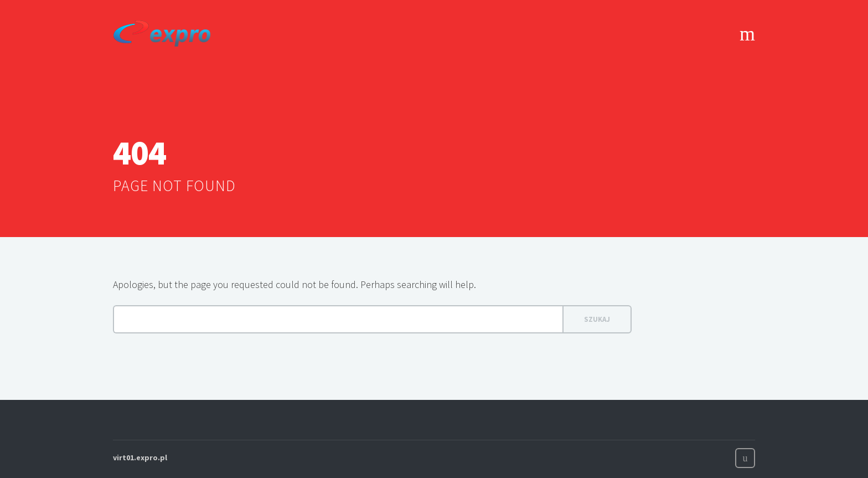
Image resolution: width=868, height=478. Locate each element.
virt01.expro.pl (140, 458)
